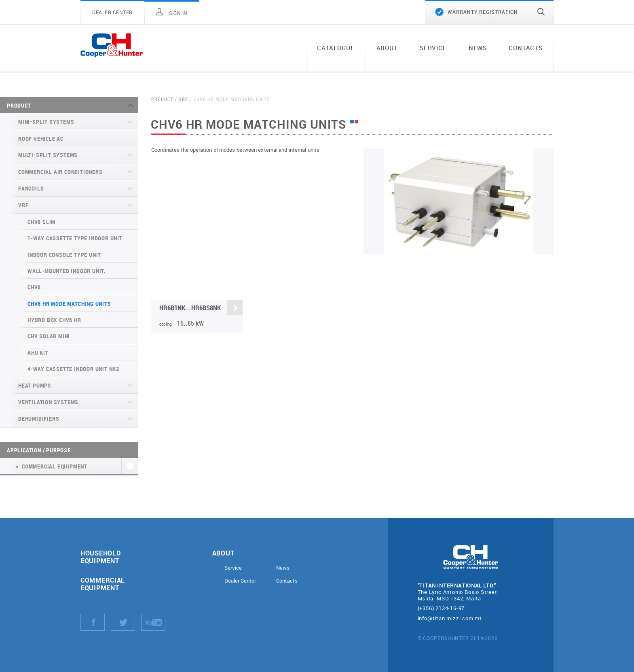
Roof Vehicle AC (41, 139)
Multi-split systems (48, 155)
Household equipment (100, 557)
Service (433, 48)
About (387, 48)
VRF (23, 205)
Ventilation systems (48, 402)
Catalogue (336, 48)
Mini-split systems (46, 122)
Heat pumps (35, 385)
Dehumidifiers (39, 419)
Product (19, 105)
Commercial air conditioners (60, 172)
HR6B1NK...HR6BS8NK (201, 308)
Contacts (526, 48)
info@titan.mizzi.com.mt (450, 618)
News (478, 48)
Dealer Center (240, 581)
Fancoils (31, 188)
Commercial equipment (103, 584)
